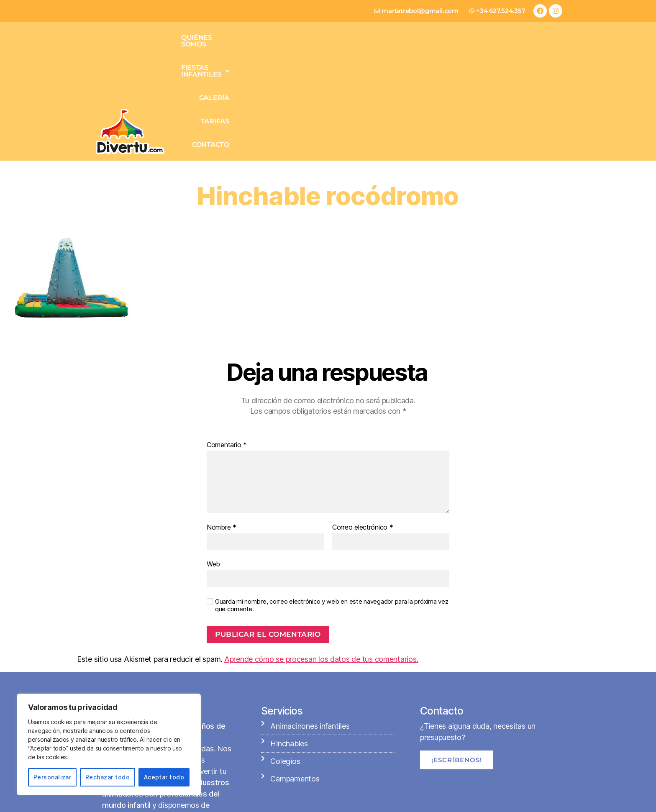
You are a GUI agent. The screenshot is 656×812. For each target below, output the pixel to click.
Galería (448, 49)
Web (213, 469)
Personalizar (53, 777)
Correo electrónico (363, 432)
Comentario (227, 350)
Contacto (536, 49)
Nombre (222, 432)
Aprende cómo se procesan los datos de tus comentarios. (321, 564)
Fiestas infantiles (382, 49)
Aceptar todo (164, 777)
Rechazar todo (108, 777)
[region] (109, 744)
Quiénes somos (303, 49)
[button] (382, 49)
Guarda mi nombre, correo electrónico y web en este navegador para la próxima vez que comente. (332, 510)
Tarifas (490, 49)
